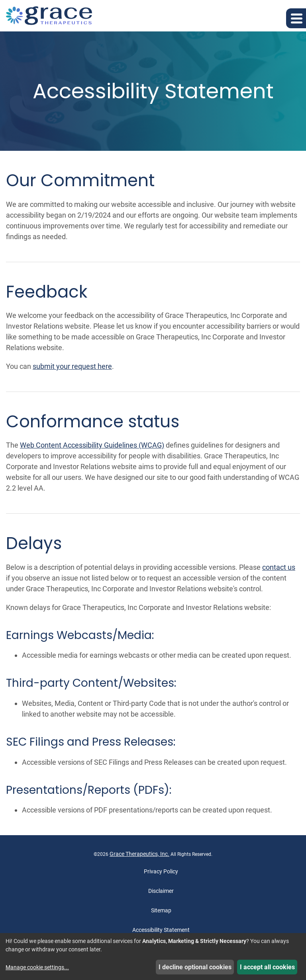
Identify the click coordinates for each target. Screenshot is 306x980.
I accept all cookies (267, 967)
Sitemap (161, 910)
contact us (279, 567)
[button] (296, 18)
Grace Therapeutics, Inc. (139, 854)
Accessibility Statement (161, 930)
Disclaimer (161, 891)
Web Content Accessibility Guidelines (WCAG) (92, 445)
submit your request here (72, 366)
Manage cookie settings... (37, 967)
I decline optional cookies (195, 967)
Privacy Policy (161, 871)
